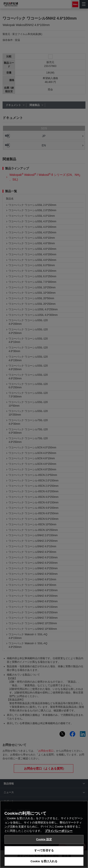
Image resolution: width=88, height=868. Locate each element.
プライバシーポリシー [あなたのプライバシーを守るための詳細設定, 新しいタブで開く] (59, 831)
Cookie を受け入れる (44, 861)
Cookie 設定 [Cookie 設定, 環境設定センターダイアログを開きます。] (44, 839)
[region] (44, 834)
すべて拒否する (44, 850)
